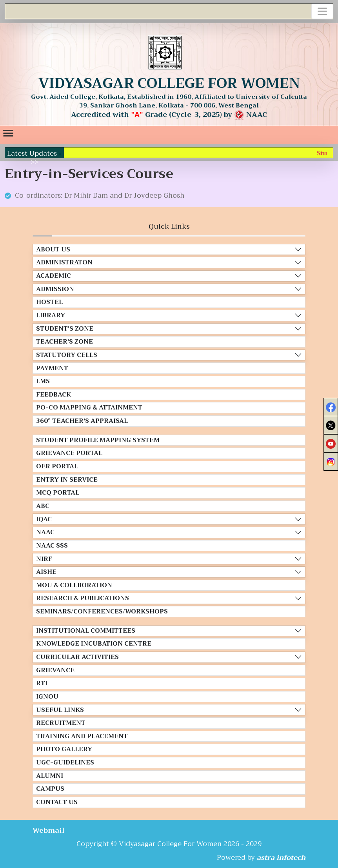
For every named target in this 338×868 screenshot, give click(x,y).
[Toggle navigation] (322, 11)
